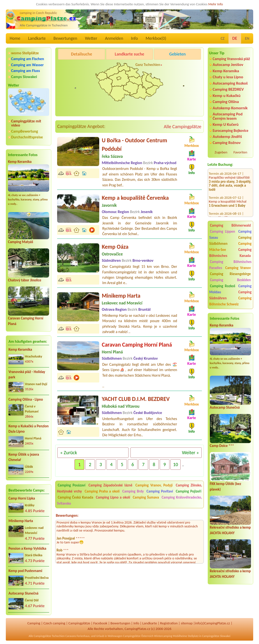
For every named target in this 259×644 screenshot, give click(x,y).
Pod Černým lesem (73, 66)
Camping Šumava (146, 497)
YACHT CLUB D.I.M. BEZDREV (136, 399)
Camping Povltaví (160, 491)
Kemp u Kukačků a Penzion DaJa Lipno (29, 429)
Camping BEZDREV (228, 89)
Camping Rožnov (227, 143)
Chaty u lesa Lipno (228, 77)
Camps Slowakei (24, 77)
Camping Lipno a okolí (113, 497)
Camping (34, 623)
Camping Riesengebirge (230, 274)
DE (235, 38)
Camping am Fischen (28, 59)
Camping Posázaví (71, 485)
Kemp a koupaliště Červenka (135, 198)
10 (175, 464)
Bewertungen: (67, 515)
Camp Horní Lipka (22, 498)
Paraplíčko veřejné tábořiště (229, 172)
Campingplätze (79, 623)
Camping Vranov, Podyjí (154, 485)
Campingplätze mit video (26, 123)
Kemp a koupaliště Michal (228, 196)
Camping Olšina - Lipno (26, 399)
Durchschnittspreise (27, 137)
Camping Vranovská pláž (231, 59)
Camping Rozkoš (223, 286)
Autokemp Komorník (230, 108)
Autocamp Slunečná (23, 593)
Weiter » (190, 453)
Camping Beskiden (230, 280)
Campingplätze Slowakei (216, 636)
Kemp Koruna (178, 66)
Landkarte (37, 38)
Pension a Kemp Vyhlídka (27, 549)
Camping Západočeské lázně (110, 485)
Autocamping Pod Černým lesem (228, 116)
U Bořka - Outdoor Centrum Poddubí (134, 145)
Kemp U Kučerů (226, 124)
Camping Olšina (226, 102)
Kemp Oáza (115, 247)
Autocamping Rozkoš (230, 83)
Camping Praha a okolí (102, 491)
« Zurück (69, 453)
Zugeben (221, 152)
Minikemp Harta (21, 521)
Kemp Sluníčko (220, 212)
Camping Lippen (223, 231)
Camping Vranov (238, 268)
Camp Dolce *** (222, 446)
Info (134, 38)
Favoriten (240, 152)
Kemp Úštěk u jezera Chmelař (24, 457)
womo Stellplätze (25, 53)
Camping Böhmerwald (230, 225)
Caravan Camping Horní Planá (137, 345)
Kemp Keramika (20, 162)
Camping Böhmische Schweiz (230, 301)
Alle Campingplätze (183, 127)
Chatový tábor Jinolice (25, 280)
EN (247, 38)
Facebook (100, 623)
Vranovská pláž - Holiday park (27, 375)
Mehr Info (216, 4)
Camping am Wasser (27, 65)
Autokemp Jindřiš (227, 137)
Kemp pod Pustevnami (25, 571)
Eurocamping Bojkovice (231, 131)
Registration (169, 623)
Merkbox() (156, 38)
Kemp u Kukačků (227, 96)
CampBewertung (25, 131)
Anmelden (114, 38)
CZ (222, 38)
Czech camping (54, 623)
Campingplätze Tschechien (49, 636)
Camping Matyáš (21, 242)
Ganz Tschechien (148, 65)
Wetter (91, 38)
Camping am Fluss (26, 71)
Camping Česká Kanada (75, 497)
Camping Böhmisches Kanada (230, 253)
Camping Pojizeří (188, 491)
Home (15, 38)
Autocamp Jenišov (228, 65)
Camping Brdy (133, 491)
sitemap (187, 623)
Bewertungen (65, 38)
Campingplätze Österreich (138, 636)
